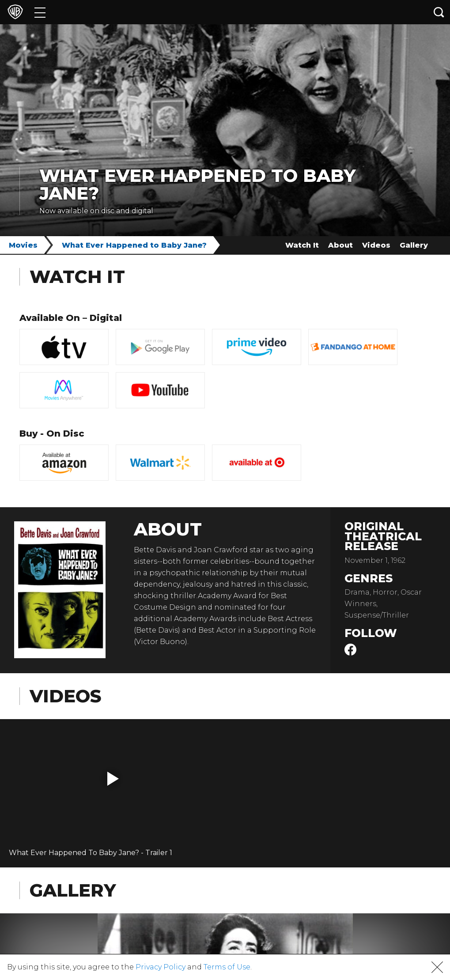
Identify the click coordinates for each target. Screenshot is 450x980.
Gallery (414, 245)
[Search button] (439, 12)
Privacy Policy (161, 967)
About (340, 245)
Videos (376, 245)
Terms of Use (227, 967)
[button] (113, 779)
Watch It (302, 245)
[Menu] (40, 12)
